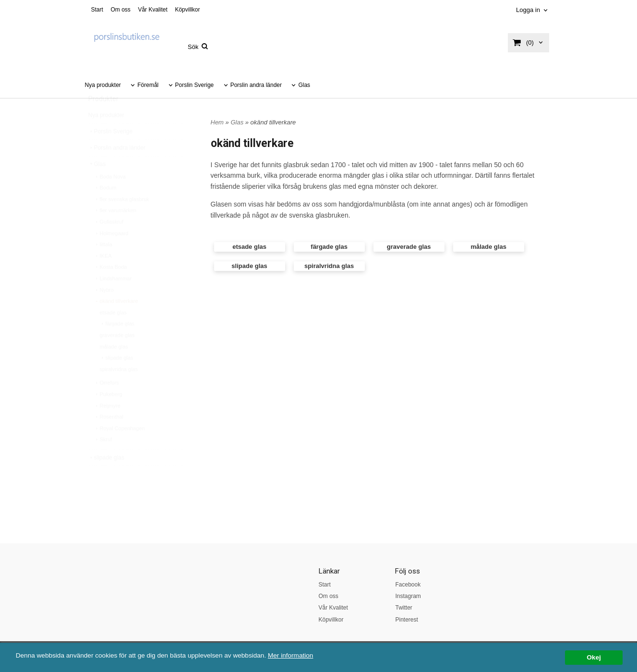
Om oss (120, 10)
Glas (304, 85)
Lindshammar (113, 301)
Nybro (104, 313)
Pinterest (406, 620)
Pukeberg (108, 417)
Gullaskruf (109, 244)
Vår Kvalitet (152, 10)
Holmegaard (111, 256)
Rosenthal (109, 440)
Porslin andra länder (256, 85)
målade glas (114, 369)
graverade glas (117, 358)
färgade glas (117, 346)
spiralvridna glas (119, 392)
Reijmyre (107, 428)
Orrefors (107, 405)
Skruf (103, 462)
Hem (217, 122)
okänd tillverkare (116, 324)
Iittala (103, 267)
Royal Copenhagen (120, 451)
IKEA (103, 279)
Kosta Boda (111, 290)
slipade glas (117, 380)
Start (97, 10)
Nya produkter (103, 85)
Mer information (290, 655)
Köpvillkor (187, 10)
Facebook (408, 585)
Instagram (408, 596)
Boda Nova (110, 199)
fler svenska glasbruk (122, 222)
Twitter (403, 608)
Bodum (105, 210)
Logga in (528, 10)
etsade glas (113, 335)
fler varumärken (115, 233)
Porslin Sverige (195, 85)
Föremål (148, 85)
